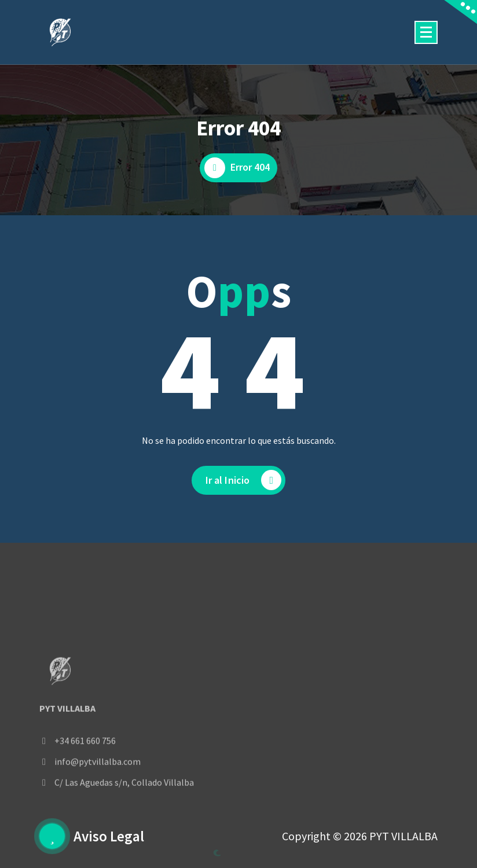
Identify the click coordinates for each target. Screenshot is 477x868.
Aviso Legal (109, 836)
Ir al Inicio (244, 480)
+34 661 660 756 (85, 775)
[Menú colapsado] (426, 32)
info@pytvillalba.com (98, 796)
